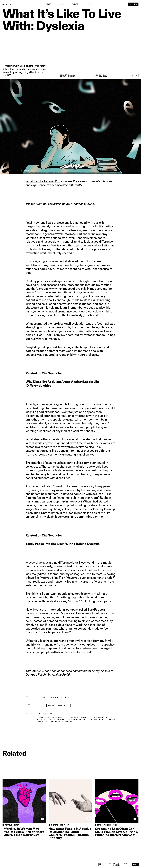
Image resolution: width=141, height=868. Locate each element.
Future (75, 4)
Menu (135, 4)
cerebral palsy (89, 355)
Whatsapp (43, 697)
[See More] (69, 706)
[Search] (130, 4)
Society (89, 4)
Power (48, 4)
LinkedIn (54, 697)
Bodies (61, 4)
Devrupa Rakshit (68, 76)
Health (51, 706)
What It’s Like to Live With (43, 181)
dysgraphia (33, 226)
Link (67, 697)
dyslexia (99, 223)
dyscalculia (54, 226)
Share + (134, 75)
